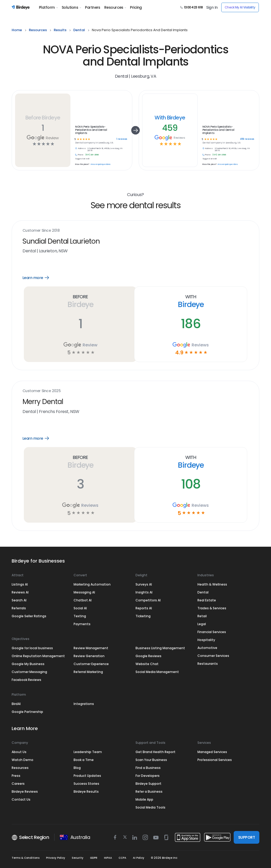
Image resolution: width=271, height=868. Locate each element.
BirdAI (16, 704)
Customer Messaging (29, 672)
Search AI (19, 600)
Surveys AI (144, 584)
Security (78, 858)
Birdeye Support (148, 784)
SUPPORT (247, 837)
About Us (19, 752)
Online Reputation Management (38, 656)
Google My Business (28, 664)
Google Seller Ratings (29, 616)
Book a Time (84, 760)
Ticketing (143, 616)
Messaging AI (84, 592)
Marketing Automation (92, 584)
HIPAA (108, 858)
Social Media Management (157, 672)
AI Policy (139, 858)
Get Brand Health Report (155, 752)
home (17, 30)
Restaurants (208, 664)
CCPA (122, 858)
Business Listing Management (160, 648)
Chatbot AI (83, 600)
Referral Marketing (88, 672)
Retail (202, 616)
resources (38, 30)
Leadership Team (88, 752)
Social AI (80, 608)
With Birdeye (170, 118)
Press (16, 776)
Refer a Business (149, 792)
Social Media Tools (150, 807)
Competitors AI (148, 600)
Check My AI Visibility (240, 7)
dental (79, 30)
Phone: (81, 155)
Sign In (212, 7)
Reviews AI (20, 592)
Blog (77, 768)
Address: (82, 148)
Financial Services (212, 632)
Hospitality (206, 640)
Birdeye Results (86, 792)
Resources (115, 7)
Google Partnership (27, 712)
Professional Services (215, 760)
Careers (18, 784)
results (60, 30)
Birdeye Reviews (25, 792)
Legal (202, 624)
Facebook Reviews (26, 680)
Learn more (40, 278)
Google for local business (32, 648)
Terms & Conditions (26, 858)
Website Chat (147, 664)
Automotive (207, 648)
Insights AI (144, 592)
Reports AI (144, 608)
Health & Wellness (212, 584)
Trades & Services (212, 608)
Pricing (136, 7)
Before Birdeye (43, 118)
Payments (82, 624)
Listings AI (20, 584)
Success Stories (86, 784)
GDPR (94, 858)
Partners (93, 7)
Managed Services (212, 752)
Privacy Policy (56, 858)
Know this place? (82, 164)
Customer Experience (91, 664)
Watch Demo (22, 760)
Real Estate (207, 600)
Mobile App (144, 799)
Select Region (30, 837)
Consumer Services (213, 656)
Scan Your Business (151, 760)
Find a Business (148, 768)
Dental (203, 592)
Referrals (19, 608)
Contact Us (21, 799)
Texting (80, 616)
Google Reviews (148, 656)
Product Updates (87, 776)
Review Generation (89, 656)
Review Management (91, 648)
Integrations (84, 704)
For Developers (148, 776)
